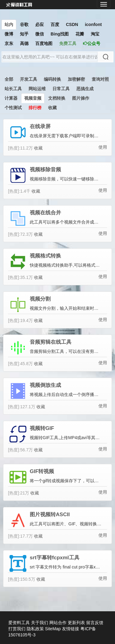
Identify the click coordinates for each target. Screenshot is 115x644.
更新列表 (76, 623)
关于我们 (40, 623)
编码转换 (52, 79)
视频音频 (33, 98)
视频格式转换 (45, 256)
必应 (40, 24)
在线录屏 (40, 127)
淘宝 (95, 34)
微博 (9, 34)
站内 (9, 24)
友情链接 (71, 629)
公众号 (92, 43)
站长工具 (13, 89)
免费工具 (68, 43)
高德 (24, 43)
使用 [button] (103, 147)
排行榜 (35, 108)
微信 (40, 34)
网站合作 (58, 623)
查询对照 (100, 79)
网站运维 (37, 89)
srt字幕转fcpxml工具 (55, 558)
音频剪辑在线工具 (51, 342)
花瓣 (80, 34)
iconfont (93, 24)
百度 (55, 24)
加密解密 (76, 79)
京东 (9, 43)
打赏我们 (17, 629)
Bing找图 (60, 34)
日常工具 (61, 89)
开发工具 (29, 79)
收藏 (52, 108)
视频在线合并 (45, 213)
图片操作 (81, 98)
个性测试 (13, 108)
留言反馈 (95, 623)
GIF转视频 (42, 472)
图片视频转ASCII (50, 515)
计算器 (11, 98)
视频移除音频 (45, 170)
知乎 (24, 34)
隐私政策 (35, 629)
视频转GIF (42, 428)
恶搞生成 (85, 89)
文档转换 (57, 98)
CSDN (72, 24)
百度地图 (44, 43)
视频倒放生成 (45, 385)
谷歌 (24, 24)
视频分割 (40, 299)
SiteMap (53, 629)
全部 (9, 79)
